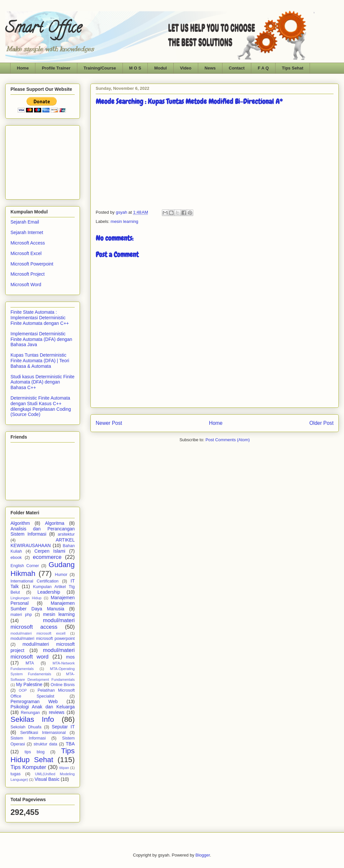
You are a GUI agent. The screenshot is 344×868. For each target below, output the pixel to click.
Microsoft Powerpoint (32, 264)
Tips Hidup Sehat (43, 755)
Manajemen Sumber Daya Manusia (43, 606)
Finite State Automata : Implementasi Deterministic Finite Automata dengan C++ (40, 318)
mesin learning (125, 221)
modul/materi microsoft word (43, 653)
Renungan (30, 713)
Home (23, 68)
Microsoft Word (26, 285)
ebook (16, 558)
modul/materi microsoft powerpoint (43, 639)
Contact (237, 68)
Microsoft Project (28, 274)
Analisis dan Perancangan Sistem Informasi (43, 532)
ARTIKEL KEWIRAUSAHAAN (43, 543)
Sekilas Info (32, 719)
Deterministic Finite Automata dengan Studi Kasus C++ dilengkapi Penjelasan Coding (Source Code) (41, 406)
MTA (30, 663)
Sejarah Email (25, 222)
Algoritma (55, 523)
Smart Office (43, 29)
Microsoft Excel (26, 253)
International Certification (35, 581)
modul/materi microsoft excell (38, 633)
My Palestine (29, 684)
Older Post (321, 423)
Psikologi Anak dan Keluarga (43, 707)
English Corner (25, 566)
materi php (21, 615)
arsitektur (66, 534)
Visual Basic (47, 779)
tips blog (35, 752)
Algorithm (20, 523)
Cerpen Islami (50, 551)
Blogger (203, 855)
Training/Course (100, 68)
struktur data (45, 744)
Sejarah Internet (27, 232)
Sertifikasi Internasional (43, 733)
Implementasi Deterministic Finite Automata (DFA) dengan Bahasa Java (41, 339)
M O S (135, 68)
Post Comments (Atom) (228, 440)
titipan (64, 768)
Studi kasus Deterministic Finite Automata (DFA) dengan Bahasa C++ (42, 382)
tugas (16, 774)
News (210, 68)
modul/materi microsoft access (43, 624)
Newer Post (109, 423)
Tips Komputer (28, 767)
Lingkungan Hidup (26, 598)
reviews (57, 712)
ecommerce (47, 557)
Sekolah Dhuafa (26, 727)
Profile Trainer (56, 68)
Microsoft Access (28, 243)
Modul (161, 68)
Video (186, 68)
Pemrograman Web (34, 701)
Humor (61, 575)
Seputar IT (63, 727)
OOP (23, 690)
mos (70, 657)
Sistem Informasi (28, 738)
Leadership (49, 592)
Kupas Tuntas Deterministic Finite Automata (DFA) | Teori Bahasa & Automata (40, 361)
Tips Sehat (293, 68)
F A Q (263, 68)
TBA (70, 744)
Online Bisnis (63, 685)
